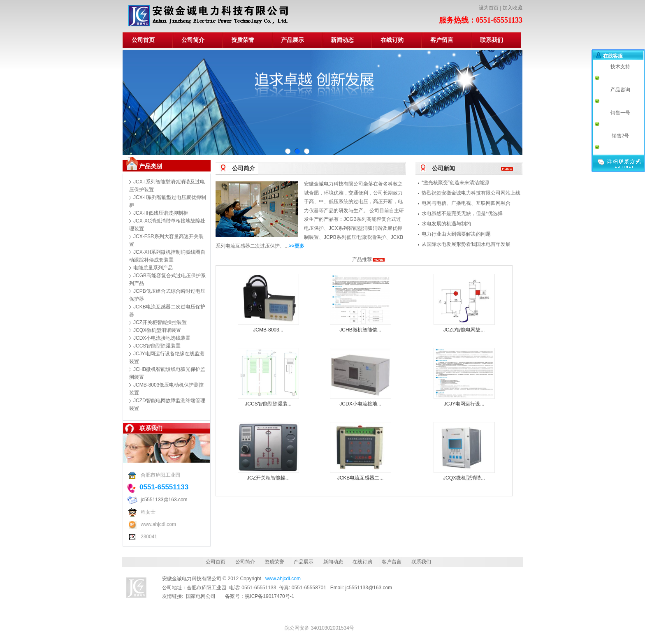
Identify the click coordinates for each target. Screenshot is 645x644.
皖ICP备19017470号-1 (269, 596)
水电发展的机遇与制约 (446, 224)
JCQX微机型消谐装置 (157, 330)
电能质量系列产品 (153, 268)
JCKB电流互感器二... (361, 478)
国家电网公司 (201, 596)
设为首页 (489, 8)
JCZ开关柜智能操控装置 (160, 322)
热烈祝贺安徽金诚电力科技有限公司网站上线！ (473, 193)
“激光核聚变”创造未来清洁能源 (455, 183)
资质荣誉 (243, 40)
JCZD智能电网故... (464, 330)
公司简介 (193, 40)
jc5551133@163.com (164, 500)
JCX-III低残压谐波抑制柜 (161, 213)
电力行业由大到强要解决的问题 (456, 234)
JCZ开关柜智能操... (268, 478)
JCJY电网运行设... (464, 404)
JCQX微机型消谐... (464, 478)
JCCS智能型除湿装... (268, 404)
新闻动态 (342, 40)
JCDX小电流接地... (360, 404)
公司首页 (143, 40)
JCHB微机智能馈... (360, 330)
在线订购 (392, 40)
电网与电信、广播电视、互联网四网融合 (466, 203)
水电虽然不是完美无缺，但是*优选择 (462, 213)
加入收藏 (513, 8)
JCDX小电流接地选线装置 (162, 338)
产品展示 (292, 40)
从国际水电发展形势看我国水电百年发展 (466, 244)
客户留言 (442, 40)
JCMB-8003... (268, 330)
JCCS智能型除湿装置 (157, 346)
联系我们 (492, 40)
